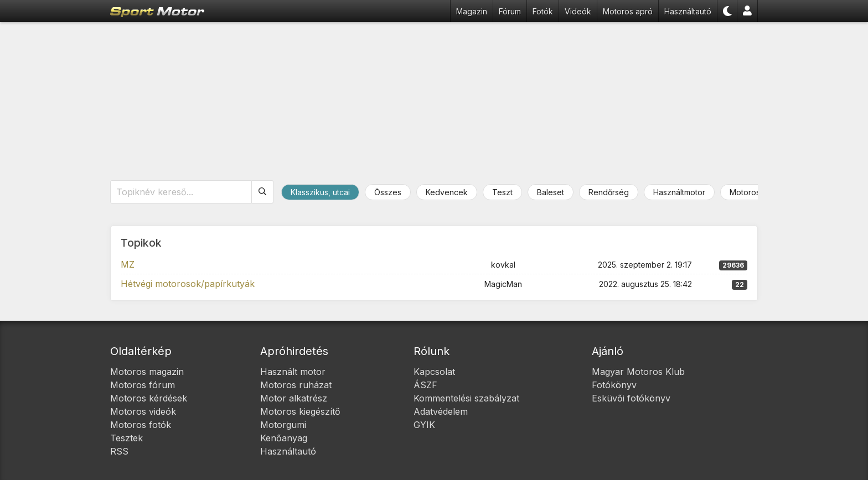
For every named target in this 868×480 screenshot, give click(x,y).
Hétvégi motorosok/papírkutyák (188, 284)
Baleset (551, 192)
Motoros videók (143, 411)
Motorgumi (283, 425)
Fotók (543, 11)
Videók (578, 11)
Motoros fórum (143, 385)
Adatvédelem (441, 411)
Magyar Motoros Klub (638, 372)
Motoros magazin (147, 372)
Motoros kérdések (149, 398)
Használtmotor (679, 192)
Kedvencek (447, 192)
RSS (119, 451)
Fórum (510, 11)
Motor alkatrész (294, 398)
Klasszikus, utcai (320, 192)
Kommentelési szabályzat (466, 398)
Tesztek (126, 438)
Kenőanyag (284, 438)
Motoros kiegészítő (300, 411)
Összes (388, 192)
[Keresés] (263, 192)
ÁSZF (425, 385)
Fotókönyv (614, 385)
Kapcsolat (434, 372)
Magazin (472, 11)
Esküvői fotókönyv (631, 398)
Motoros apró (628, 11)
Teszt (502, 192)
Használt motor (293, 372)
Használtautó (688, 11)
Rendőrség (609, 192)
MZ (128, 264)
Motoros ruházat (296, 385)
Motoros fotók (141, 425)
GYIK (424, 425)
